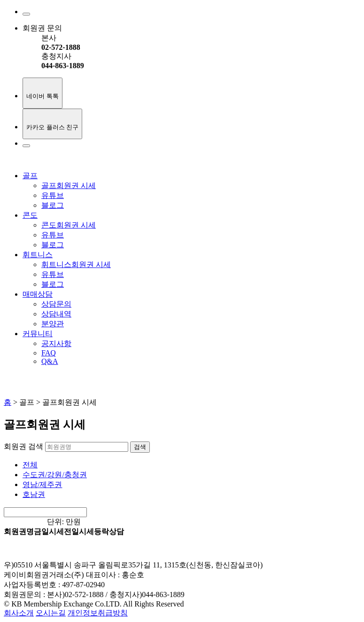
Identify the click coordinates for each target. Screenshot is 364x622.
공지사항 (56, 343)
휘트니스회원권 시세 (76, 264)
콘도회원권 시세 (69, 225)
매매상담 (38, 294)
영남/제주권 (42, 484)
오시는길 (51, 613)
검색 (140, 447)
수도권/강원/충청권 (55, 475)
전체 (30, 465)
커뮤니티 (38, 334)
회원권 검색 (23, 446)
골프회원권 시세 (69, 185)
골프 (30, 176)
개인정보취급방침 (98, 613)
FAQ (49, 353)
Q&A (50, 361)
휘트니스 (38, 255)
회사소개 (19, 613)
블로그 (53, 205)
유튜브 (53, 195)
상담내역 (56, 314)
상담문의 (56, 304)
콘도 (30, 215)
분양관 (53, 324)
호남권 (34, 494)
